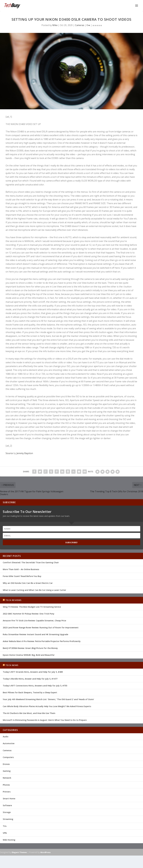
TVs (5, 826)
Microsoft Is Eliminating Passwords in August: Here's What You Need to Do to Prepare (45, 720)
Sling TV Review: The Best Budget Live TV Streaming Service (32, 607)
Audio (6, 737)
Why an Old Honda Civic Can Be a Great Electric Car (28, 583)
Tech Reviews (13, 600)
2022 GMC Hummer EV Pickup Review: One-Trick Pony (29, 614)
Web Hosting (9, 840)
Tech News (12, 665)
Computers (8, 757)
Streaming (8, 819)
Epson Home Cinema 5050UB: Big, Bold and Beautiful (29, 655)
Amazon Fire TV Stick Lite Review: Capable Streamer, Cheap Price (34, 621)
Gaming (7, 771)
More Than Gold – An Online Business (21, 569)
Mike (55, 25)
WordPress (45, 852)
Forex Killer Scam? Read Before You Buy (22, 576)
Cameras (80, 25)
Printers (7, 792)
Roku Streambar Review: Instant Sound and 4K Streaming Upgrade (35, 634)
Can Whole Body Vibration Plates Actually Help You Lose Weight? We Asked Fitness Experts (47, 706)
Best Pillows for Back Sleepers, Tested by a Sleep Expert (30, 692)
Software (7, 805)
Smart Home (9, 799)
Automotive (9, 743)
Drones (6, 764)
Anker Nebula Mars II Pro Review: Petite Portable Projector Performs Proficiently (42, 641)
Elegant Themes (19, 852)
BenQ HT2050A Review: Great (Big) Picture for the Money (30, 648)
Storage (7, 812)
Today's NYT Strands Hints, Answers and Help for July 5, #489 (33, 672)
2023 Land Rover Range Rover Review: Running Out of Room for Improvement (41, 627)
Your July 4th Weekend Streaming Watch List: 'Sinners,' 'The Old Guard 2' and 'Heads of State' (48, 699)
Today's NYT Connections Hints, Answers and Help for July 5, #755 (35, 686)
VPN (5, 833)
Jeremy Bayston (25, 453)
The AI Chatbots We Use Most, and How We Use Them (29, 713)
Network (7, 778)
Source (9, 453)
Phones (6, 785)
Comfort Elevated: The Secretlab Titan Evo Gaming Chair (31, 562)
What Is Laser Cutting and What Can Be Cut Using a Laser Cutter (34, 590)
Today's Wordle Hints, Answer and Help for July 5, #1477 (30, 679)
